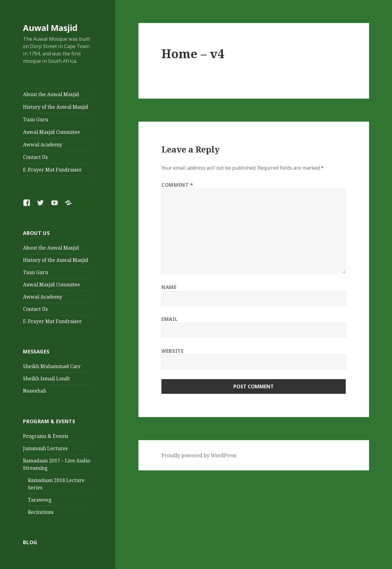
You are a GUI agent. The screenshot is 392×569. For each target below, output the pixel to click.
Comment (177, 185)
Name (169, 287)
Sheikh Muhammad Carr (52, 366)
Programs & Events (46, 436)
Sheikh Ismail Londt (46, 379)
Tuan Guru (36, 119)
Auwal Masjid (50, 28)
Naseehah (35, 391)
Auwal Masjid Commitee (51, 132)
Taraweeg (40, 500)
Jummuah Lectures (45, 448)
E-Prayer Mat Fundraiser (52, 170)
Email (170, 319)
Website (172, 351)
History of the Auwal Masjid (56, 107)
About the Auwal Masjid (51, 94)
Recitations (41, 512)
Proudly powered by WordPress (199, 455)
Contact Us (35, 157)
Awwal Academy (43, 145)
